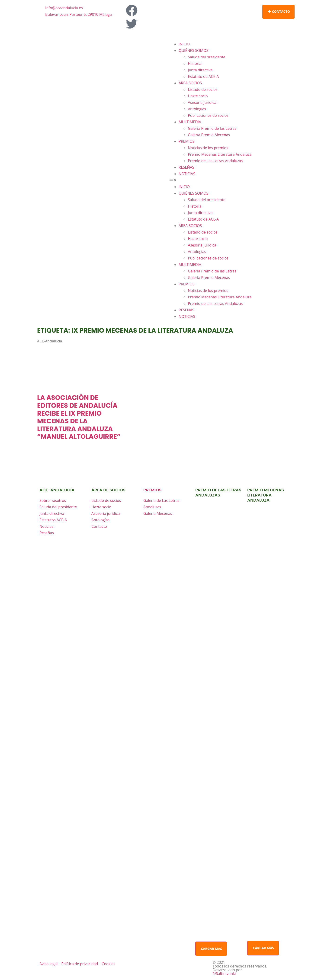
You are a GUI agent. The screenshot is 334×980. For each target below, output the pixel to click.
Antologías (197, 109)
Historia (195, 63)
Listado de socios (203, 89)
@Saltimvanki (224, 974)
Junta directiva (200, 70)
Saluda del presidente (207, 57)
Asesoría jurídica (202, 102)
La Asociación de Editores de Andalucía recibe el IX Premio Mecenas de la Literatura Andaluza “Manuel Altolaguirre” (79, 417)
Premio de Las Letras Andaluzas (215, 161)
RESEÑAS (186, 167)
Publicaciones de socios (208, 115)
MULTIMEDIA (190, 122)
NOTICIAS (187, 174)
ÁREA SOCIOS (190, 83)
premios (152, 490)
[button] (232, 180)
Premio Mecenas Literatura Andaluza (220, 154)
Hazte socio (198, 96)
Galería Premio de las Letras (212, 128)
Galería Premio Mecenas (209, 135)
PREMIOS (186, 141)
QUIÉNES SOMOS (193, 51)
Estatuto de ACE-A (203, 76)
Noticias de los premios (208, 148)
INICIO (184, 44)
